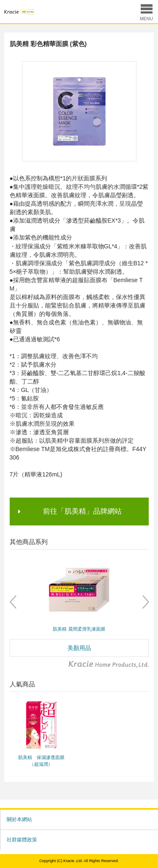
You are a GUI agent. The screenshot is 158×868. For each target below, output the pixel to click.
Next (145, 602)
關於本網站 (19, 819)
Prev (13, 602)
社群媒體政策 (22, 840)
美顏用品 (79, 648)
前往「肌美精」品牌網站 (82, 511)
